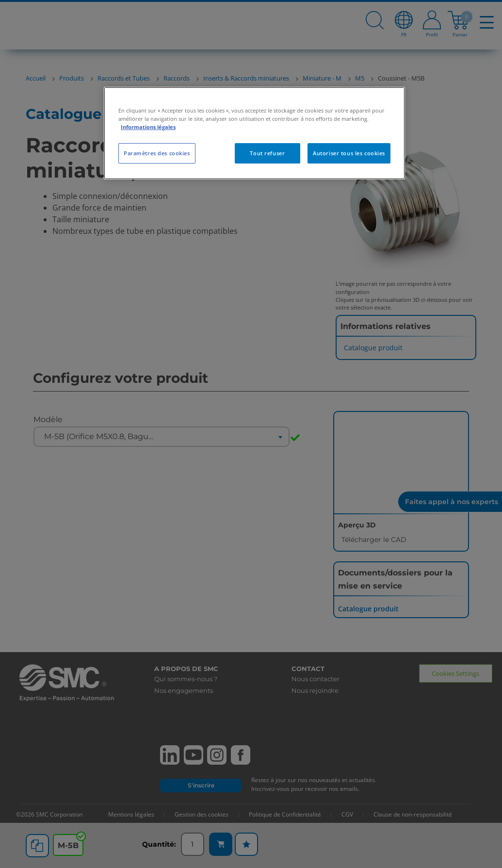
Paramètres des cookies (157, 153)
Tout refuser (267, 153)
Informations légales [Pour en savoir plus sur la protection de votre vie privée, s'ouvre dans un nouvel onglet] (148, 127)
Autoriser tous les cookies (349, 153)
